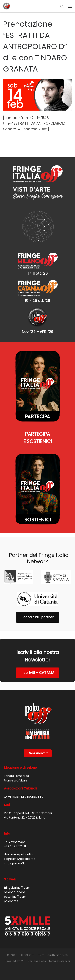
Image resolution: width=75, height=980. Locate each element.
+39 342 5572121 (15, 846)
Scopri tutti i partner (38, 617)
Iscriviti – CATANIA (38, 673)
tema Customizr (60, 961)
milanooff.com (14, 892)
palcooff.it (11, 901)
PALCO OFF (26, 955)
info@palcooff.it (15, 863)
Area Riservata (38, 753)
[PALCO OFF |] (7, 6)
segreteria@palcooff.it (20, 859)
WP (22, 961)
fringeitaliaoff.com (17, 888)
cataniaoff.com (15, 897)
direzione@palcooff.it (19, 854)
